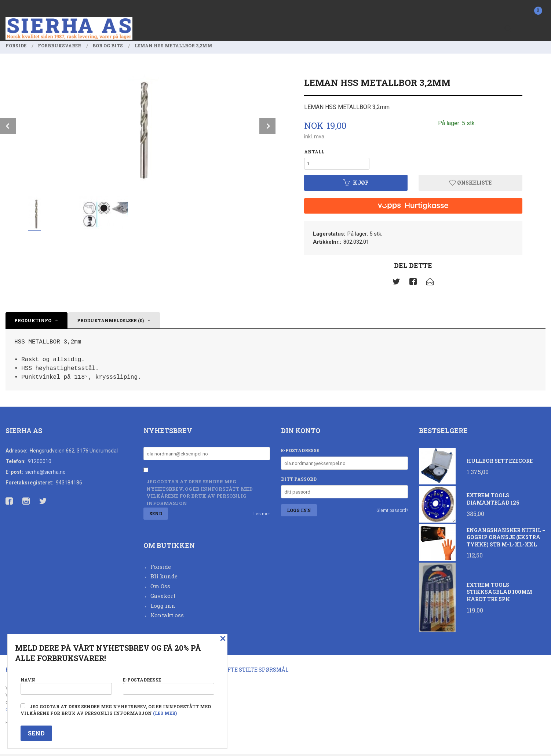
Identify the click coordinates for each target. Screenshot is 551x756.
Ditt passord (299, 481)
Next (267, 126)
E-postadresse (300, 452)
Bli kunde (164, 578)
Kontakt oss (167, 617)
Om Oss (160, 588)
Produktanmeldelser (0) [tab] (110, 323)
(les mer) (165, 713)
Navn (66, 684)
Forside (161, 569)
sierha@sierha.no (45, 474)
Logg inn (163, 608)
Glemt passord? (392, 513)
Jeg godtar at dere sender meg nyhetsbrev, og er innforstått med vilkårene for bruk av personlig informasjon (200, 495)
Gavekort (163, 598)
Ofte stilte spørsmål (256, 671)
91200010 (40, 464)
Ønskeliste (470, 185)
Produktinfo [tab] (33, 323)
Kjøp (356, 185)
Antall (314, 152)
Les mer (262, 516)
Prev (8, 126)
